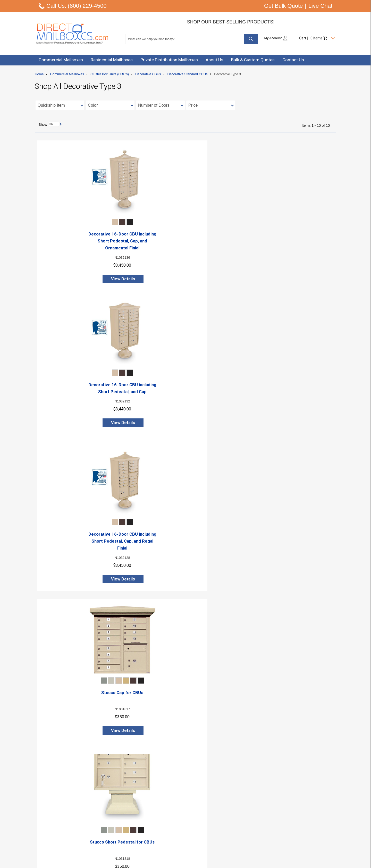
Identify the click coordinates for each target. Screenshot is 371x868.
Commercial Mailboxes (67, 74)
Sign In (185, 808)
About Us (119, 808)
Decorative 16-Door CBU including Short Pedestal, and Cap (186, 241)
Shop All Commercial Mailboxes (273, 833)
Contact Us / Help (126, 814)
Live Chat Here (47, 814)
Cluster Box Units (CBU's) (110, 74)
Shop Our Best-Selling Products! (231, 22)
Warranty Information (129, 839)
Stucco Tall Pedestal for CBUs (286, 392)
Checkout (188, 827)
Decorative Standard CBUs (188, 74)
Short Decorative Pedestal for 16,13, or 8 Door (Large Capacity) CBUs (85, 714)
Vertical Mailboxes (263, 827)
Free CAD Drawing (127, 821)
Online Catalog (124, 827)
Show (45, 773)
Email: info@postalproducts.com (61, 821)
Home (39, 74)
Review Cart (190, 821)
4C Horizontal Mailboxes (267, 814)
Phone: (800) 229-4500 (53, 808)
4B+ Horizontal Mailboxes (268, 821)
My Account (276, 38)
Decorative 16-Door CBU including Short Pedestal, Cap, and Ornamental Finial (85, 241)
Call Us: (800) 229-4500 (77, 6)
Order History (191, 833)
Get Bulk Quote (283, 6)
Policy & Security (125, 833)
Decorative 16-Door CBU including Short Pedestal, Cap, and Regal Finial (286, 241)
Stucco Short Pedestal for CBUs (186, 392)
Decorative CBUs (148, 74)
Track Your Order (194, 845)
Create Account (193, 814)
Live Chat (320, 6)
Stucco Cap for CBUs (85, 392)
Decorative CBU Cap (186, 549)
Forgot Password (194, 839)
